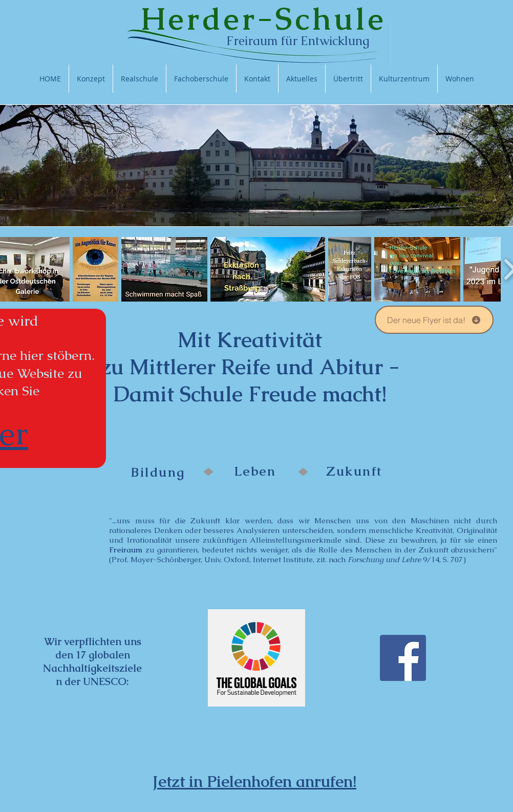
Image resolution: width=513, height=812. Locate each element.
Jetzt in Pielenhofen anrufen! (254, 781)
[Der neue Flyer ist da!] (434, 320)
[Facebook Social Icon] (403, 658)
